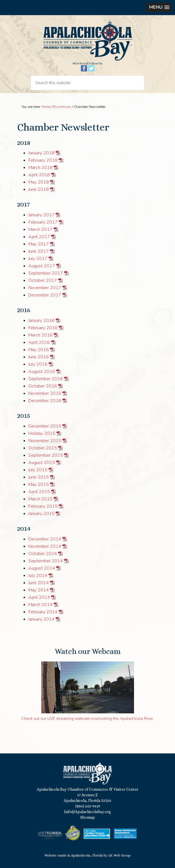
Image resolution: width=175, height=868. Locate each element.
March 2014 (40, 605)
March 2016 (40, 335)
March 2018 (40, 168)
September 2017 (46, 273)
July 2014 (38, 575)
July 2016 (38, 364)
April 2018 (39, 175)
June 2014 (39, 583)
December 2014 (45, 539)
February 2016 (43, 328)
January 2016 (41, 321)
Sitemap (88, 817)
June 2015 (39, 477)
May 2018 (39, 182)
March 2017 (40, 229)
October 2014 (43, 554)
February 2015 (43, 506)
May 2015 (39, 484)
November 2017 (45, 288)
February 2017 (43, 222)
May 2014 (39, 590)
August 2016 (42, 372)
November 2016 (45, 393)
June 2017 (39, 251)
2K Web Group (120, 855)
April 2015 (39, 492)
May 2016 (39, 350)
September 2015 (46, 455)
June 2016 (39, 357)
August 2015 (42, 463)
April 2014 (39, 597)
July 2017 (38, 259)
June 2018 (39, 189)
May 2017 (39, 244)
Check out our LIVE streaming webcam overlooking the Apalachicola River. (88, 719)
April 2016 (39, 342)
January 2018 (41, 153)
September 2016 (46, 379)
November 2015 (45, 441)
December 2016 (45, 401)
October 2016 (43, 386)
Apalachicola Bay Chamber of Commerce (87, 40)
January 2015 (41, 514)
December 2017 (45, 295)
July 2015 (38, 470)
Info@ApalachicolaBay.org (87, 812)
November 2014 (45, 546)
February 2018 (43, 160)
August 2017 (42, 266)
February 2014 (43, 612)
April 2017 (39, 237)
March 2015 (40, 499)
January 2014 (41, 619)
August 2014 (42, 568)
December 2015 (45, 426)
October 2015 (43, 448)
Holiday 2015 (42, 433)
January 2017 (41, 215)
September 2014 (46, 561)
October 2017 (43, 280)
